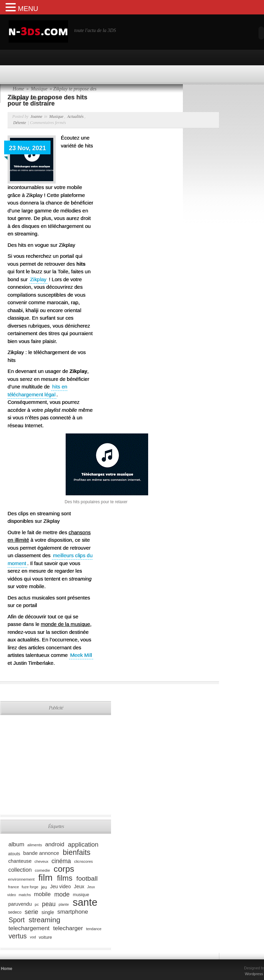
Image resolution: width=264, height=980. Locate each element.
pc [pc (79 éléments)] (37, 904)
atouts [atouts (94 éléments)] (14, 853)
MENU (28, 9)
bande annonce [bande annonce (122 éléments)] (41, 853)
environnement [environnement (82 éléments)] (21, 879)
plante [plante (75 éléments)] (64, 904)
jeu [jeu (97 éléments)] (44, 887)
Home (6, 969)
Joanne (36, 117)
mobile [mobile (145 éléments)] (42, 894)
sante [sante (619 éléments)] (85, 902)
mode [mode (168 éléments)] (62, 894)
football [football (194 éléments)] (87, 878)
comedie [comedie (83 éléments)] (42, 870)
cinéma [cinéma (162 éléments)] (61, 861)
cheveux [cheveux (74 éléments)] (41, 861)
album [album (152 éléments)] (16, 844)
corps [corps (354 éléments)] (64, 869)
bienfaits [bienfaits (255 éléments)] (77, 852)
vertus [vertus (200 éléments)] (18, 936)
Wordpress (254, 974)
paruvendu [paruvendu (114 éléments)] (20, 904)
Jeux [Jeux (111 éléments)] (79, 887)
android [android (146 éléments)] (55, 844)
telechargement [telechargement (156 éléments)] (29, 928)
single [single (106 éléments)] (48, 912)
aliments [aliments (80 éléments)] (35, 845)
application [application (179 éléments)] (83, 844)
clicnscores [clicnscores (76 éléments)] (83, 861)
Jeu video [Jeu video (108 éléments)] (60, 887)
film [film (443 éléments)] (46, 878)
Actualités (75, 117)
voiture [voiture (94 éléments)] (46, 937)
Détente (19, 123)
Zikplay (38, 279)
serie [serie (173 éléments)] (31, 912)
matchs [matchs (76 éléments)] (25, 895)
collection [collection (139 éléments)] (20, 870)
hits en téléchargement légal (37, 390)
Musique (56, 117)
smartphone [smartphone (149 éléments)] (73, 912)
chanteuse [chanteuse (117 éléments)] (20, 861)
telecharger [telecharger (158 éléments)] (68, 928)
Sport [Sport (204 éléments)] (17, 920)
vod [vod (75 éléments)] (33, 937)
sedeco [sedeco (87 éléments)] (15, 912)
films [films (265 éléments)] (65, 878)
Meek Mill (81, 655)
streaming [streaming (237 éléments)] (44, 920)
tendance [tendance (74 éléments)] (94, 929)
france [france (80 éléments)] (13, 887)
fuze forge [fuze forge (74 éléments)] (30, 887)
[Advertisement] (80, 705)
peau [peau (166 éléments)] (49, 904)
